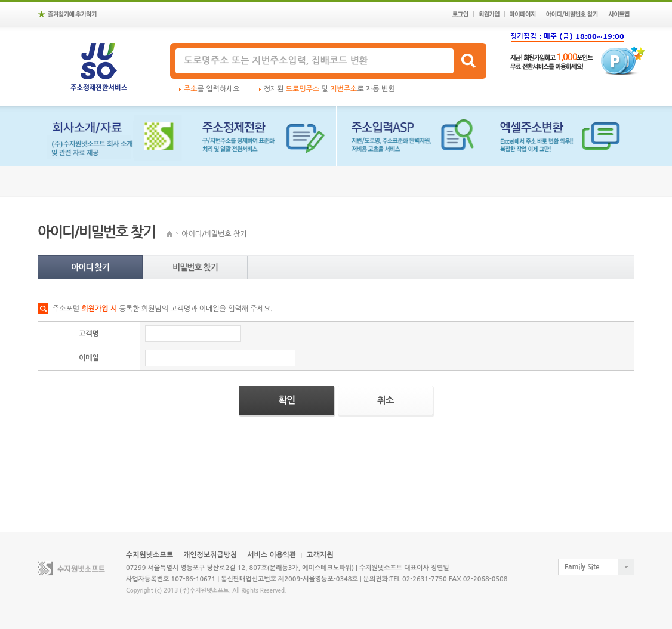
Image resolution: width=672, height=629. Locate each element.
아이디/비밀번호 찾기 (214, 234)
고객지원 (320, 555)
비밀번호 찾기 (195, 267)
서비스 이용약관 (272, 555)
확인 (286, 400)
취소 (386, 400)
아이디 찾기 (90, 267)
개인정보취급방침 (210, 555)
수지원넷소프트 (149, 555)
